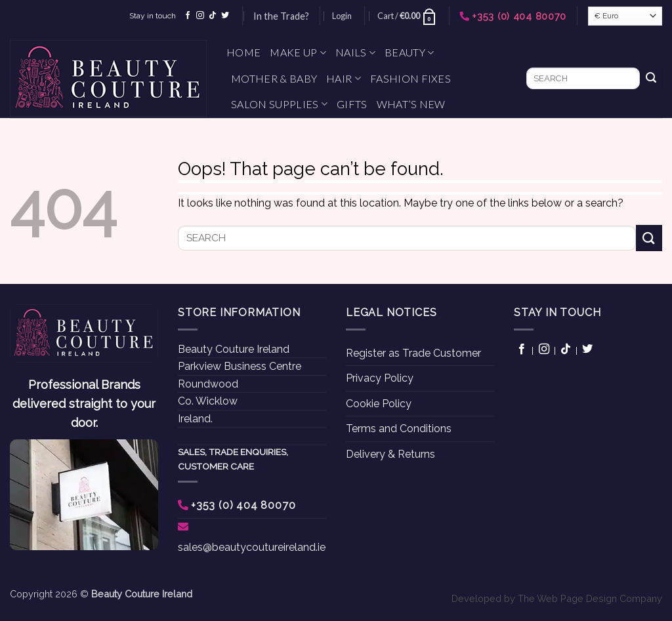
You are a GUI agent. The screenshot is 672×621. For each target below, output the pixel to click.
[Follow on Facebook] (188, 16)
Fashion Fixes (410, 78)
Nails (355, 52)
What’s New (411, 104)
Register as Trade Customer (413, 353)
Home (243, 52)
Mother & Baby (274, 78)
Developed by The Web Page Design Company (557, 598)
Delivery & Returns (390, 454)
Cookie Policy (379, 404)
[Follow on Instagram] (200, 16)
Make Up (298, 52)
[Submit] (651, 79)
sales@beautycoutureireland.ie (252, 547)
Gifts (352, 104)
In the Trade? (281, 16)
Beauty (409, 52)
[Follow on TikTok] (213, 16)
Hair (344, 79)
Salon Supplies (279, 104)
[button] (342, 16)
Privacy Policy (380, 378)
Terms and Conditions (399, 429)
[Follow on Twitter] (225, 16)
